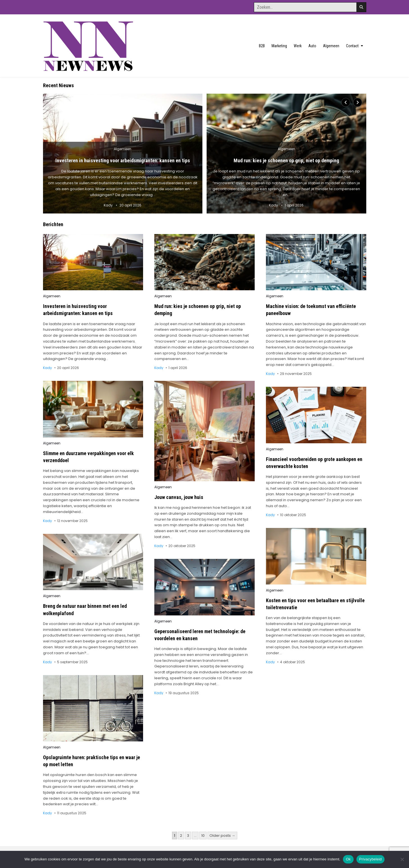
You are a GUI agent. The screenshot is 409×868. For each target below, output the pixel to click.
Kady (108, 205)
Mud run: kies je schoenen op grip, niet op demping (286, 160)
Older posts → (222, 836)
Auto (312, 46)
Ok (348, 859)
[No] (402, 859)
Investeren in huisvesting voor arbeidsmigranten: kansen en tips (123, 160)
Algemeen (331, 46)
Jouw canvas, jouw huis (179, 497)
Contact (352, 46)
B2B (262, 46)
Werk (298, 46)
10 (203, 836)
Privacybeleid (371, 859)
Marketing (279, 46)
